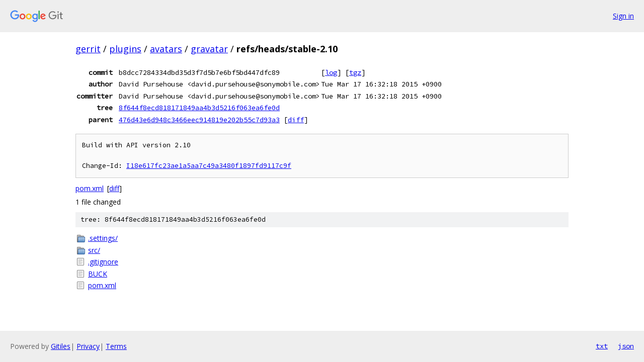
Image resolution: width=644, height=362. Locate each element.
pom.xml (90, 188)
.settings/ (103, 238)
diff (296, 120)
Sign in (623, 16)
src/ (94, 250)
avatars (166, 49)
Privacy (88, 346)
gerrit (88, 49)
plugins (125, 49)
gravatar (209, 49)
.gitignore (103, 262)
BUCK (98, 274)
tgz (355, 72)
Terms (116, 346)
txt (602, 346)
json (626, 346)
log (331, 72)
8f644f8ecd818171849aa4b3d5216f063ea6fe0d (199, 108)
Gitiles (61, 346)
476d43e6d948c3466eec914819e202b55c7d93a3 (199, 120)
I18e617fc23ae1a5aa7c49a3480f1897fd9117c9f (209, 166)
